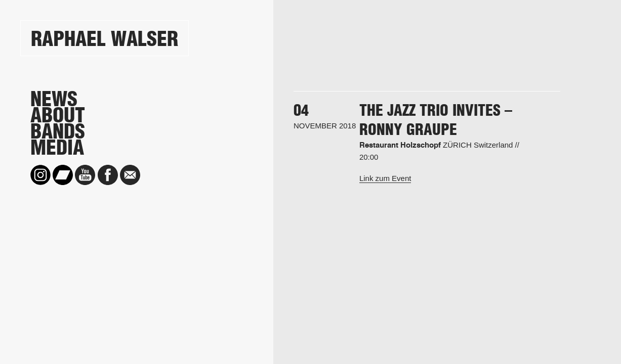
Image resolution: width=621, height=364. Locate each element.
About (58, 115)
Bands (58, 131)
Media (57, 148)
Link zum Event (385, 178)
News (54, 99)
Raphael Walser (105, 39)
